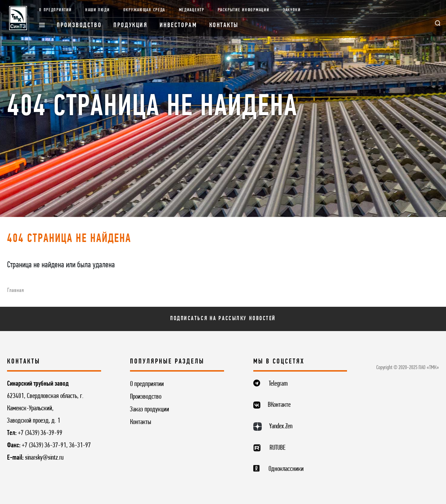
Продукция (130, 26)
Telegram (278, 384)
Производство (79, 26)
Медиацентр (192, 10)
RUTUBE (277, 448)
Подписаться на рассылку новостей (223, 319)
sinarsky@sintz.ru (44, 458)
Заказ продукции (150, 410)
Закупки (292, 10)
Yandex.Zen (281, 427)
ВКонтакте (279, 405)
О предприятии (55, 10)
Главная (16, 290)
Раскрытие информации (243, 10)
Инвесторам (178, 26)
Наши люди (97, 10)
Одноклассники (286, 469)
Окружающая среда (144, 10)
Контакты (224, 26)
